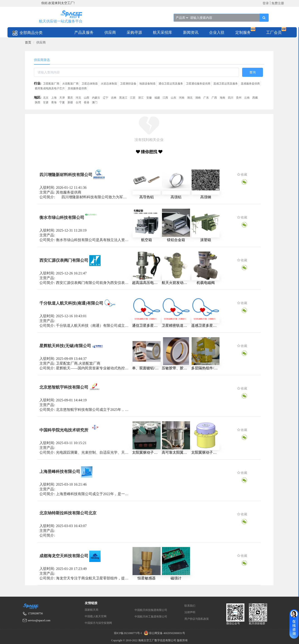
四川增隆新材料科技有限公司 (66, 175)
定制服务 (243, 33)
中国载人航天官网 (96, 616)
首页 (28, 42)
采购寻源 (134, 33)
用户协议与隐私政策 (197, 619)
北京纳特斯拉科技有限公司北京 (68, 513)
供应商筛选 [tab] (42, 60)
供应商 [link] (41, 42)
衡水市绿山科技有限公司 (62, 217)
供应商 (110, 33)
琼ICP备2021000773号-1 (128, 633)
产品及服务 (84, 33)
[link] (28, 42)
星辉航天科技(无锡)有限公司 (65, 346)
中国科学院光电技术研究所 (64, 430)
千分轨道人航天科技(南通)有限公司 (71, 303)
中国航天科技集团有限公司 (151, 610)
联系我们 (190, 606)
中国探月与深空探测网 (98, 623)
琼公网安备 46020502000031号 (164, 633)
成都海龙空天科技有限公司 (64, 556)
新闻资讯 (191, 33)
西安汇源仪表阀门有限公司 (64, 260)
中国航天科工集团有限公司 (151, 617)
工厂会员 (274, 33)
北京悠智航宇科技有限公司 (64, 387)
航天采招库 (163, 33)
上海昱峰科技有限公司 (60, 472)
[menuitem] (84, 32)
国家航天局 (92, 610)
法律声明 (190, 612)
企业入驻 (217, 33)
